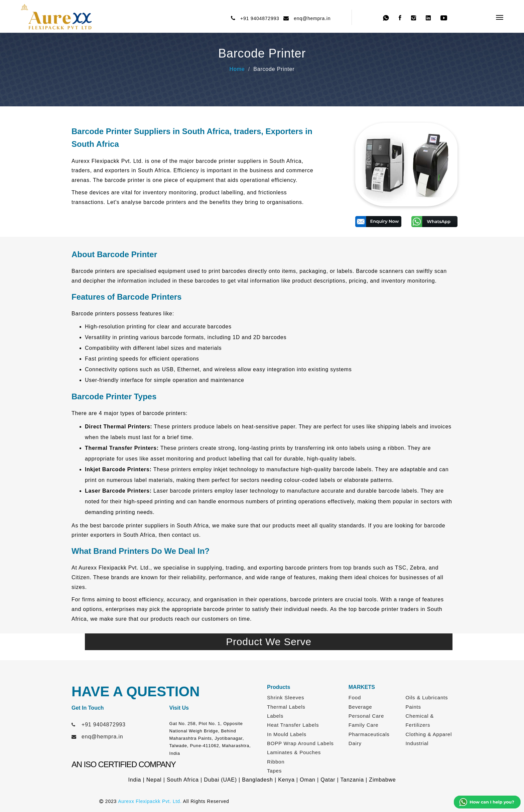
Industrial (417, 743)
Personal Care (366, 716)
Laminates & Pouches (294, 752)
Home (237, 69)
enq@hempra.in (311, 18)
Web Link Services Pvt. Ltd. (391, 801)
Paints (413, 707)
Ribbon (276, 762)
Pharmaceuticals (369, 734)
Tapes (274, 771)
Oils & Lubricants (427, 697)
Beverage (360, 707)
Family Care (364, 725)
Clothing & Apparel (429, 734)
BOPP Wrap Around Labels (300, 743)
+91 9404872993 (258, 18)
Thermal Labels (286, 707)
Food (355, 697)
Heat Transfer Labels (293, 725)
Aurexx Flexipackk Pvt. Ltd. (150, 801)
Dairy (355, 743)
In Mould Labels (287, 734)
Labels (275, 716)
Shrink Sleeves (286, 697)
